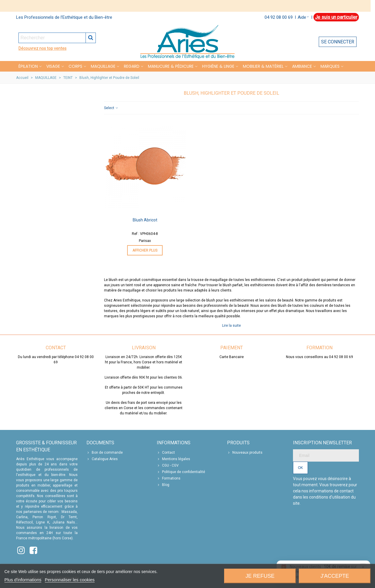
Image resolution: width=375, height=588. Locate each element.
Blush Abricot (145, 220)
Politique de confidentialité (181, 472)
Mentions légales (173, 459)
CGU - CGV (168, 465)
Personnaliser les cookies (70, 580)
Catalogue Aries (102, 459)
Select (111, 108)
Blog (163, 485)
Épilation (28, 66)
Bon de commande (105, 453)
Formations (169, 478)
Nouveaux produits (245, 453)
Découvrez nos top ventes (42, 48)
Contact (166, 453)
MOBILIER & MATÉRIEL (263, 66)
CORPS (75, 66)
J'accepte (335, 576)
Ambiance (302, 66)
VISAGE (53, 66)
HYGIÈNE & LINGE (218, 66)
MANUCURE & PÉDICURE (171, 66)
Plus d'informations (23, 580)
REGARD (132, 66)
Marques (330, 66)
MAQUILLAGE (103, 66)
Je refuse (260, 576)
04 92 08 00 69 (279, 17)
